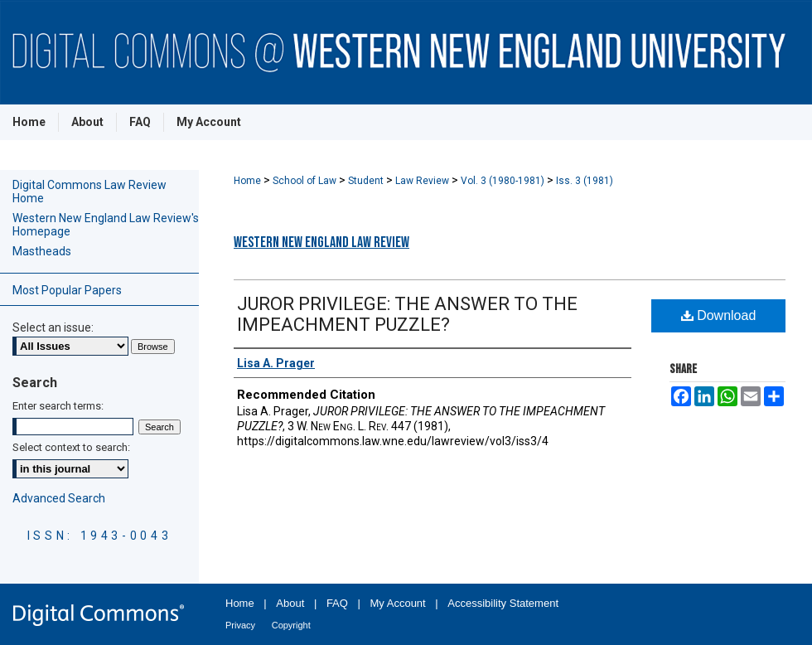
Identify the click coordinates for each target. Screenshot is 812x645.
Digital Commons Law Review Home (89, 192)
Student (367, 181)
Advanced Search (59, 498)
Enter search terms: (58, 406)
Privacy (240, 625)
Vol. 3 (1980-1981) (504, 181)
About (290, 603)
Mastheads (42, 251)
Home (249, 181)
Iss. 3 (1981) (585, 181)
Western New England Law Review (321, 242)
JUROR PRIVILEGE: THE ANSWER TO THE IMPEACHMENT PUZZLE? (407, 314)
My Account (398, 603)
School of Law (306, 181)
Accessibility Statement (503, 603)
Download (719, 315)
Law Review (423, 181)
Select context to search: (71, 447)
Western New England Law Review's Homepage (106, 225)
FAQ (337, 603)
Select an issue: (53, 327)
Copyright (291, 625)
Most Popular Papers (67, 290)
